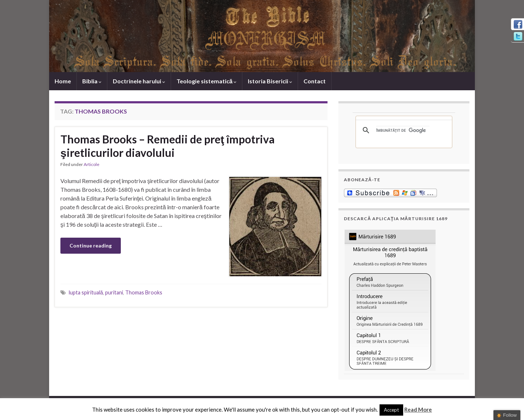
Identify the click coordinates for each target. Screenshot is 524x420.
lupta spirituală (86, 292)
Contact (315, 81)
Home (63, 81)
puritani (114, 292)
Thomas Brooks (144, 292)
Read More (418, 409)
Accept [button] (391, 410)
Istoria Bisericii (270, 81)
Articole (92, 164)
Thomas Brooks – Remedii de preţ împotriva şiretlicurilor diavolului (168, 146)
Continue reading (91, 245)
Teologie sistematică (207, 81)
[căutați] (403, 130)
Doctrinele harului (139, 81)
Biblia (92, 81)
